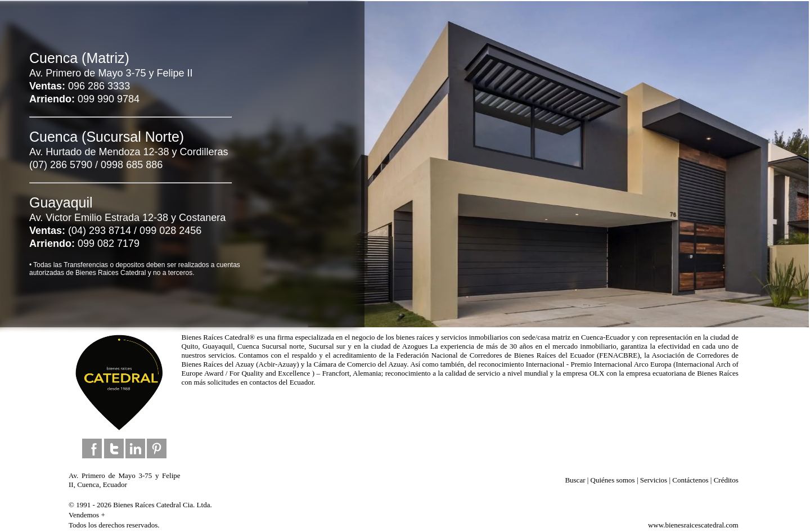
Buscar (575, 480)
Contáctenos (690, 480)
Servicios (654, 480)
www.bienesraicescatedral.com (693, 525)
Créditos (726, 480)
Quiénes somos (613, 480)
